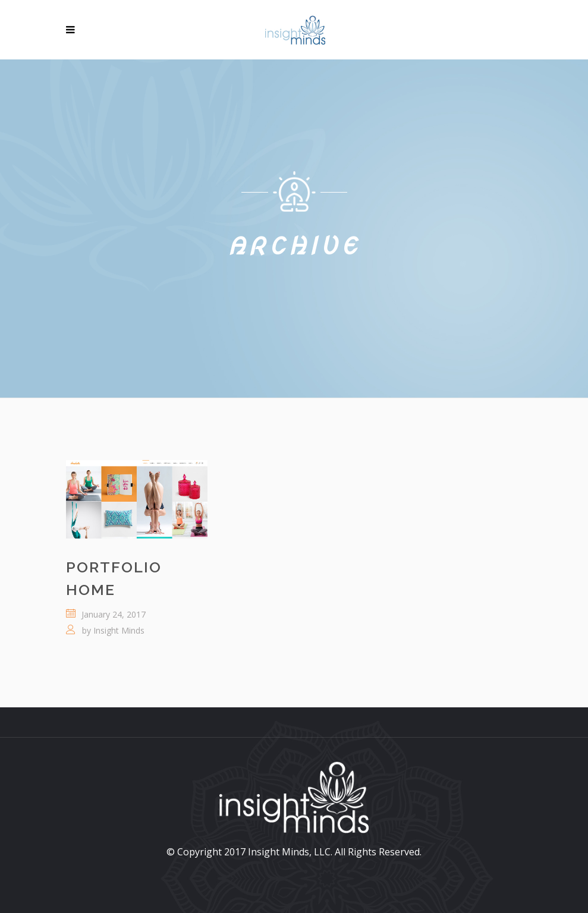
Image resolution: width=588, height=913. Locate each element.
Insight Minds (119, 630)
